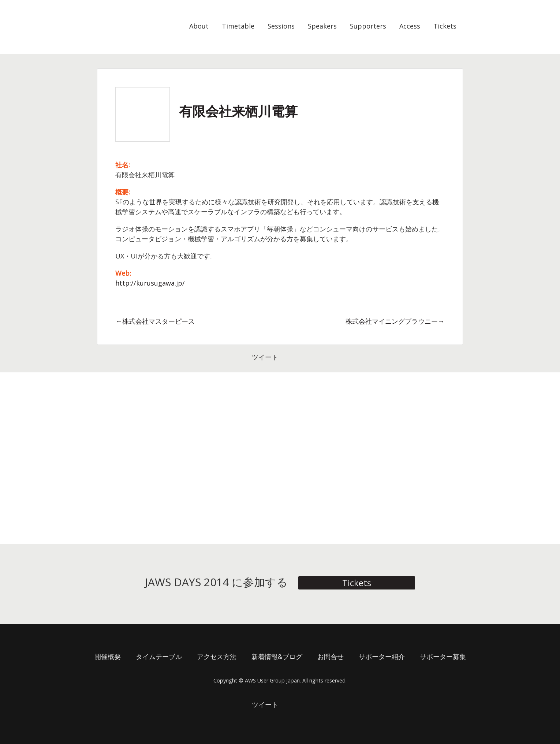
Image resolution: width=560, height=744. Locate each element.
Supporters (368, 26)
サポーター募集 (443, 656)
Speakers (322, 26)
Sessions (281, 26)
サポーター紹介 (382, 656)
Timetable (238, 26)
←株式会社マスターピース (155, 321)
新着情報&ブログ (277, 656)
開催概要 (108, 656)
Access (410, 26)
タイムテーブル (159, 656)
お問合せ (331, 656)
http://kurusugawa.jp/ (150, 283)
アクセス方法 (217, 656)
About (199, 26)
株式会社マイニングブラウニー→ (395, 321)
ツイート (265, 357)
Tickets (445, 26)
